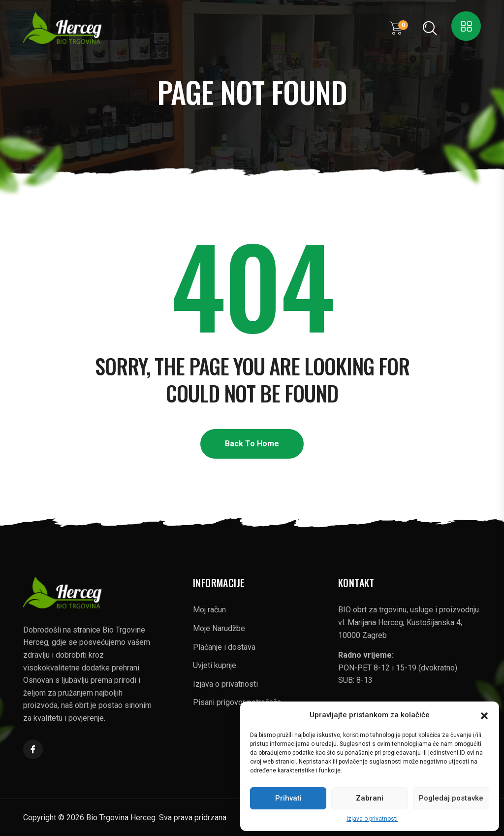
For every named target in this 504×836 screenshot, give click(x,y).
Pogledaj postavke (451, 798)
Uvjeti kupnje (215, 665)
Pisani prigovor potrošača (237, 702)
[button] (484, 715)
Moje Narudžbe (219, 628)
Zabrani (370, 798)
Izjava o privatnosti (372, 819)
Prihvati (288, 798)
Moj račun (209, 610)
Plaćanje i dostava (224, 647)
